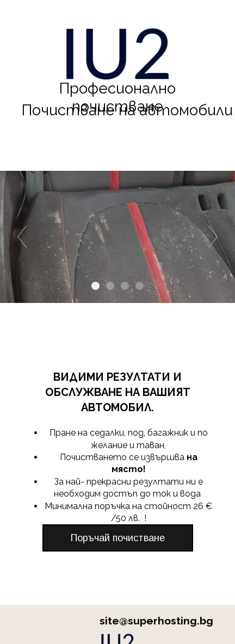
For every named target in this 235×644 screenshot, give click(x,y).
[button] (118, 538)
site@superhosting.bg (156, 621)
